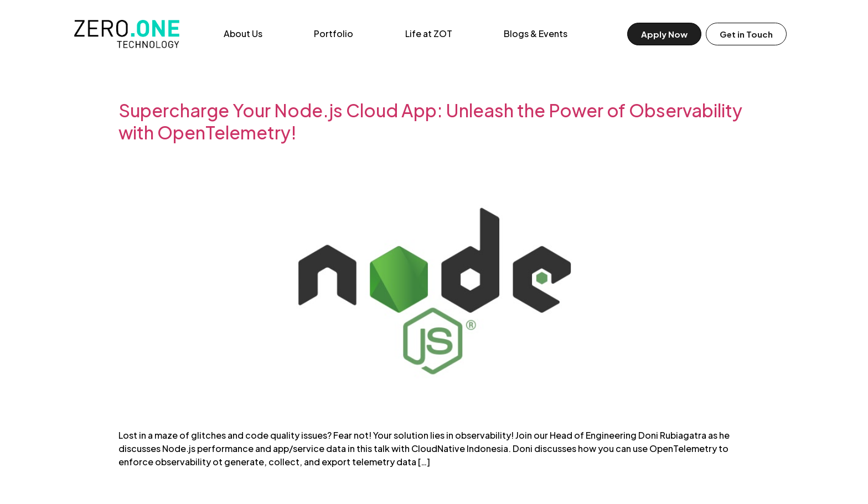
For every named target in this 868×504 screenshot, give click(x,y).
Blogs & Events (536, 33)
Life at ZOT (429, 33)
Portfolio (334, 33)
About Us (243, 33)
